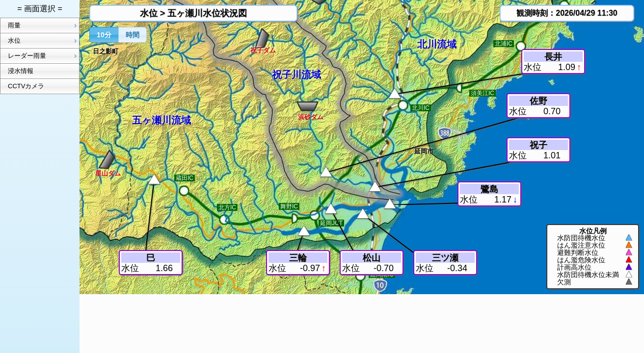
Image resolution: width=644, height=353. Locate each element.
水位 (43, 41)
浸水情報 (21, 71)
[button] (104, 35)
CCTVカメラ (26, 86)
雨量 (43, 25)
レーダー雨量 (43, 56)
